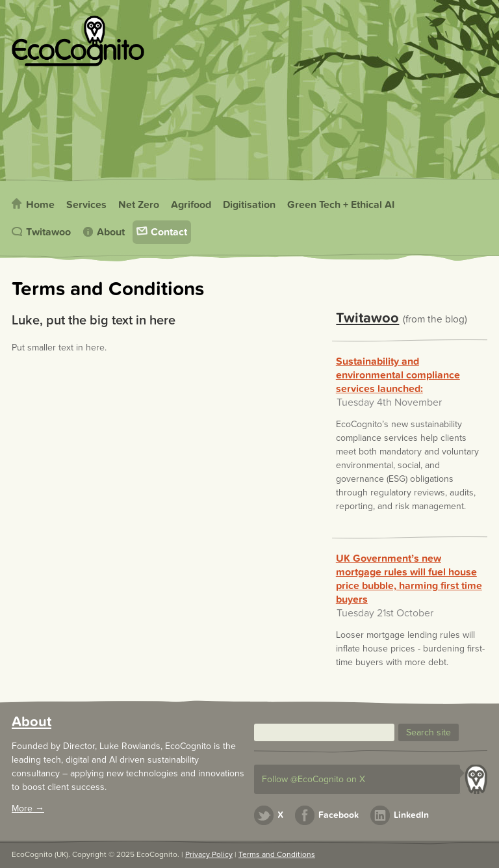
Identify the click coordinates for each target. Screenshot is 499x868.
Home (40, 205)
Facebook (339, 815)
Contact (169, 232)
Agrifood (191, 205)
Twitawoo (48, 232)
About (111, 232)
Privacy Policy (209, 854)
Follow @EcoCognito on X (313, 779)
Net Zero (139, 205)
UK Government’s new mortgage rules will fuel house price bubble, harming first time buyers (409, 579)
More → (28, 809)
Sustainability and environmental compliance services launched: (398, 375)
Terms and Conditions (277, 854)
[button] (429, 732)
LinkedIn (411, 815)
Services (86, 205)
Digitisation (249, 205)
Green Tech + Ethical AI (341, 205)
